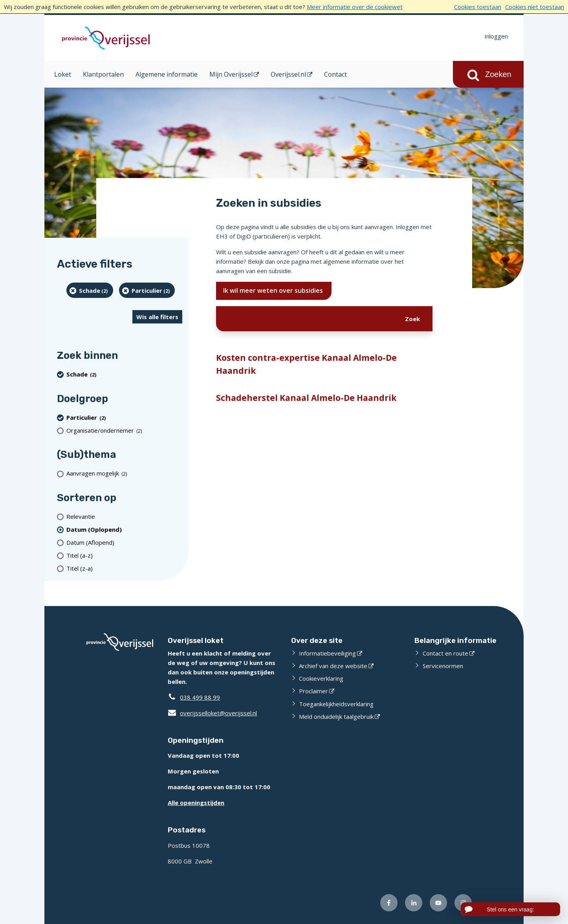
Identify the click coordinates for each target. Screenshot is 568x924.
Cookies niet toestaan (535, 7)
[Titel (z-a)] (124, 568)
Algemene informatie (167, 74)
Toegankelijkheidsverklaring (336, 704)
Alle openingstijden (196, 803)
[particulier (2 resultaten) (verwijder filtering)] (147, 290)
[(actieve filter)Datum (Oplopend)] (124, 529)
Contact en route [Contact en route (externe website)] (445, 653)
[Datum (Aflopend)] (124, 542)
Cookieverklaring (321, 678)
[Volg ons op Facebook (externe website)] (389, 903)
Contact (335, 74)
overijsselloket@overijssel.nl (212, 713)
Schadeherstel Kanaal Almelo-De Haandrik (306, 398)
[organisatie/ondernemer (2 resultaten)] (124, 430)
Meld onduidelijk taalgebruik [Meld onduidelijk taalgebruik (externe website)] (336, 716)
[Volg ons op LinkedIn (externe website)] (414, 903)
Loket (63, 74)
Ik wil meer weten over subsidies (274, 290)
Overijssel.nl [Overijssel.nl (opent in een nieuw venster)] (288, 74)
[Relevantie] (124, 516)
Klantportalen (103, 74)
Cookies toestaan (478, 7)
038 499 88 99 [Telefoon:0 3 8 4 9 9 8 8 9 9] (200, 697)
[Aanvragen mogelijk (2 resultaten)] (124, 473)
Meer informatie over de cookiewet (355, 7)
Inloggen (496, 36)
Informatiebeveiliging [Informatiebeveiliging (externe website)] (327, 653)
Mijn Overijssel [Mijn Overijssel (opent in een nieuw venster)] (231, 74)
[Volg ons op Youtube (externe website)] (438, 903)
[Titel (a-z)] (124, 555)
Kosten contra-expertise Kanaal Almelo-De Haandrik (306, 364)
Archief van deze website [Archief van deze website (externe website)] (333, 666)
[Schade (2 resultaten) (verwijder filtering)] (90, 290)
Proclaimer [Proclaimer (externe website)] (313, 691)
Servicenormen (443, 666)
